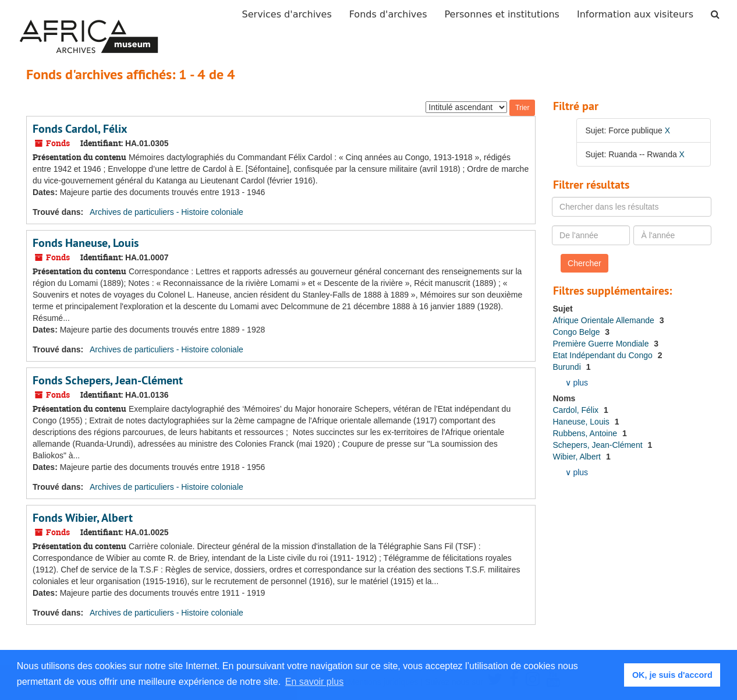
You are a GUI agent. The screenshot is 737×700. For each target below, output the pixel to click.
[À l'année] (672, 235)
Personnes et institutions (502, 14)
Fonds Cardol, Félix (80, 129)
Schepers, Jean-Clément (599, 445)
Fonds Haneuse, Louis (86, 243)
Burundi (568, 367)
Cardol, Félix (577, 410)
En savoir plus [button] (315, 682)
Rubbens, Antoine (586, 433)
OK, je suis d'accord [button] (672, 675)
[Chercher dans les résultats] (632, 207)
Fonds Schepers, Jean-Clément (108, 380)
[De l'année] (591, 235)
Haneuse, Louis (582, 422)
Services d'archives (287, 14)
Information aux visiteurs (635, 14)
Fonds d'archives (388, 14)
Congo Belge (578, 332)
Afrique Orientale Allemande (605, 320)
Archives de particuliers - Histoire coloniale (166, 212)
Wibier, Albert (578, 457)
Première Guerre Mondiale (602, 344)
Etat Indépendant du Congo (604, 355)
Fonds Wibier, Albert (83, 518)
